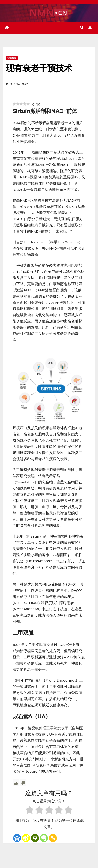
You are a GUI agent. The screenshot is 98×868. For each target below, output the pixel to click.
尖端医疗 (12, 58)
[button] (82, 28)
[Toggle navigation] (45, 28)
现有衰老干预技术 (39, 68)
